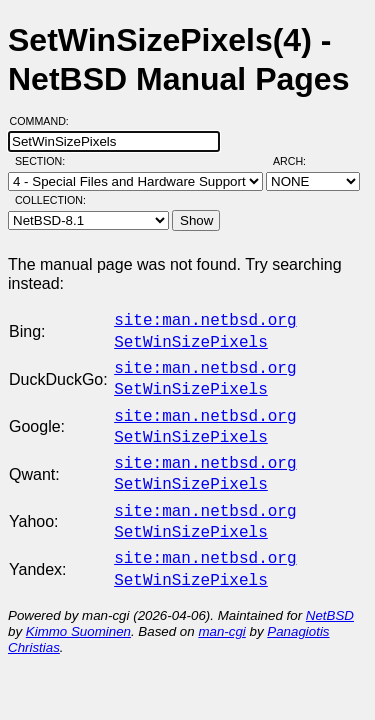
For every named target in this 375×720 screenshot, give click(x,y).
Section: (44, 161)
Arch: (298, 161)
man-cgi (221, 607)
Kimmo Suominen (78, 607)
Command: (45, 121)
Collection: (50, 200)
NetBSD (330, 591)
